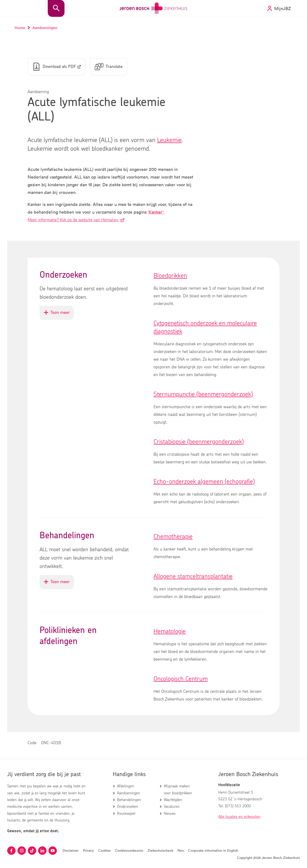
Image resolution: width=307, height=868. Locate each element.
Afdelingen (126, 786)
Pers (181, 851)
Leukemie (169, 140)
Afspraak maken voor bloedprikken (178, 790)
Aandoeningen (129, 793)
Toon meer (59, 315)
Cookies (104, 851)
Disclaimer (71, 851)
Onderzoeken (128, 807)
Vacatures (172, 807)
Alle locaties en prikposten (239, 817)
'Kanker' (156, 212)
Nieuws (170, 814)
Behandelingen (129, 800)
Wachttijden (173, 800)
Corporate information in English (213, 851)
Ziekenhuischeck (160, 851)
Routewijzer (126, 814)
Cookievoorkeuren (129, 851)
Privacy (88, 851)
